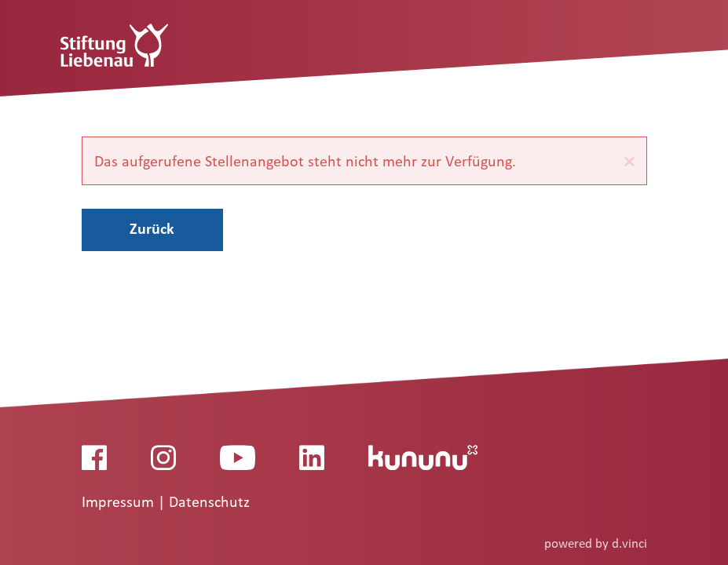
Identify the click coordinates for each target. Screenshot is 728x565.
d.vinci (629, 543)
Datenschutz (209, 502)
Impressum (120, 502)
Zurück (152, 228)
